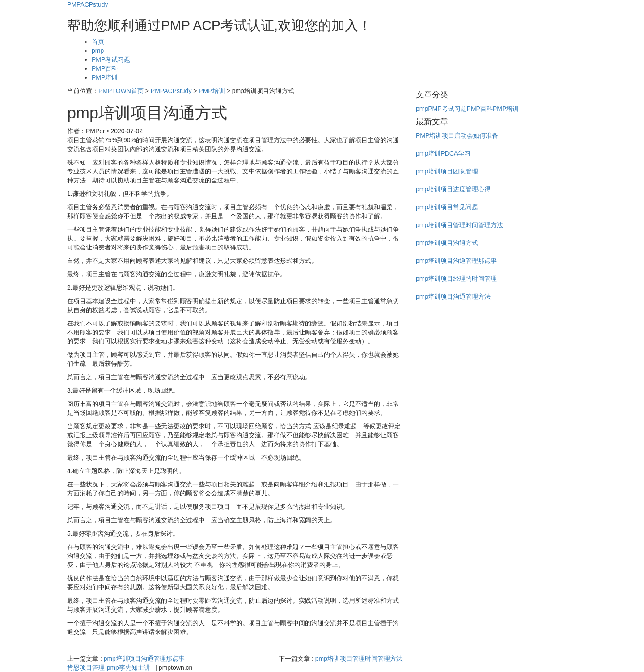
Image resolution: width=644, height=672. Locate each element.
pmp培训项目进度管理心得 (453, 189)
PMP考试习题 (111, 59)
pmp (98, 51)
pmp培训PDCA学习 (443, 153)
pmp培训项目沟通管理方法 (453, 296)
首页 (98, 42)
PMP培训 (105, 77)
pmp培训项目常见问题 (447, 207)
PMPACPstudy (88, 4)
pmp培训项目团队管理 (447, 171)
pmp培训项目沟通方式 (447, 243)
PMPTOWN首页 (121, 91)
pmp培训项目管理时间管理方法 (359, 659)
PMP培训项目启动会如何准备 (457, 135)
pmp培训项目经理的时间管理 (456, 279)
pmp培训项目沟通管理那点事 (144, 659)
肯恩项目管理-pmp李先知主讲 (109, 668)
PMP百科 (105, 68)
